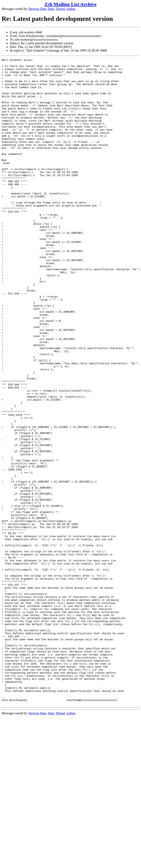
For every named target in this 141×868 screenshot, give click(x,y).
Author (71, 9)
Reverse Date (38, 9)
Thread (60, 9)
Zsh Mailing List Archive (70, 4)
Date (51, 9)
